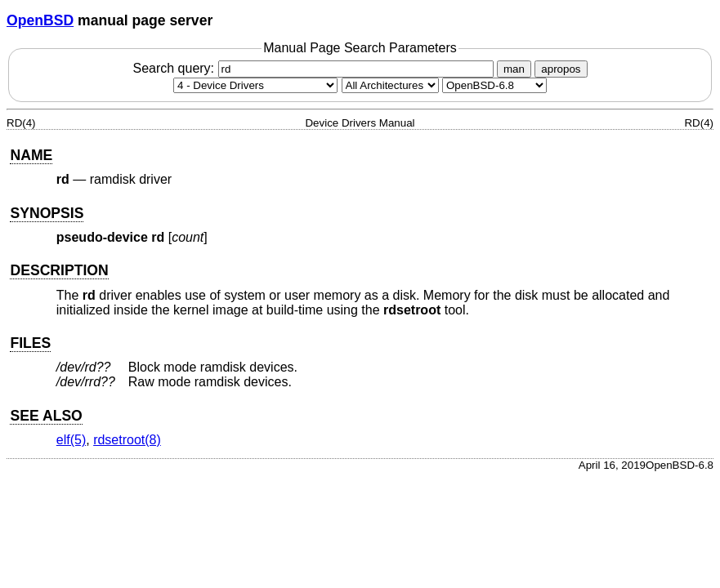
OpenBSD (40, 20)
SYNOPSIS (47, 213)
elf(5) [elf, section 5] (71, 440)
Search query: (315, 68)
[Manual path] (494, 85)
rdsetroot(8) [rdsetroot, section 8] (127, 440)
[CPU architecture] (390, 85)
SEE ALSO (46, 416)
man (514, 69)
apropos (561, 69)
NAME (31, 155)
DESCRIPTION (59, 270)
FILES (30, 343)
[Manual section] (255, 85)
